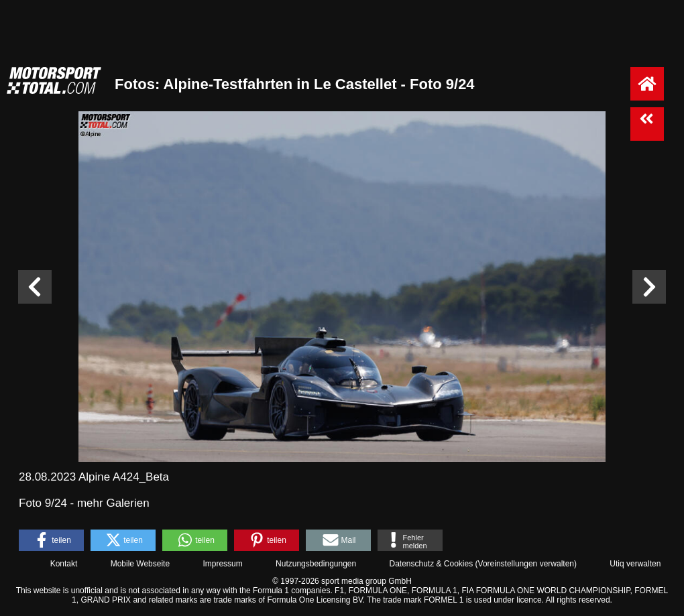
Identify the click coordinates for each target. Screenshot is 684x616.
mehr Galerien (113, 503)
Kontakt (64, 564)
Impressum (222, 564)
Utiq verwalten (635, 564)
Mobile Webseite (140, 564)
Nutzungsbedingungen (316, 564)
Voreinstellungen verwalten (526, 564)
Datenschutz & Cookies (431, 564)
